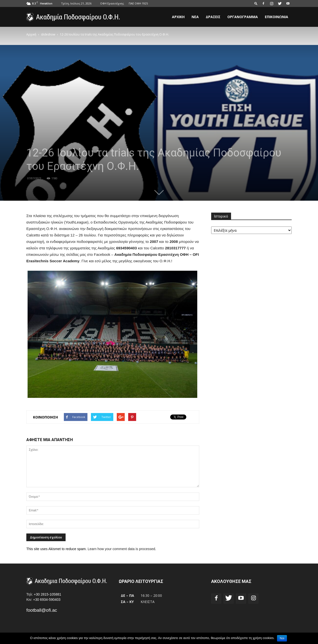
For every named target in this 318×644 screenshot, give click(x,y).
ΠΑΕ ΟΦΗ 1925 (138, 3)
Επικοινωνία (277, 17)
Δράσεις (213, 17)
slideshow (48, 34)
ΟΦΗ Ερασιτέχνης (112, 3)
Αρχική (178, 17)
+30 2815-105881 (47, 594)
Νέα (195, 17)
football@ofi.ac (42, 610)
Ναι (282, 638)
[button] (256, 3)
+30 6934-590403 (47, 600)
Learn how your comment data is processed (121, 549)
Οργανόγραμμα (243, 17)
